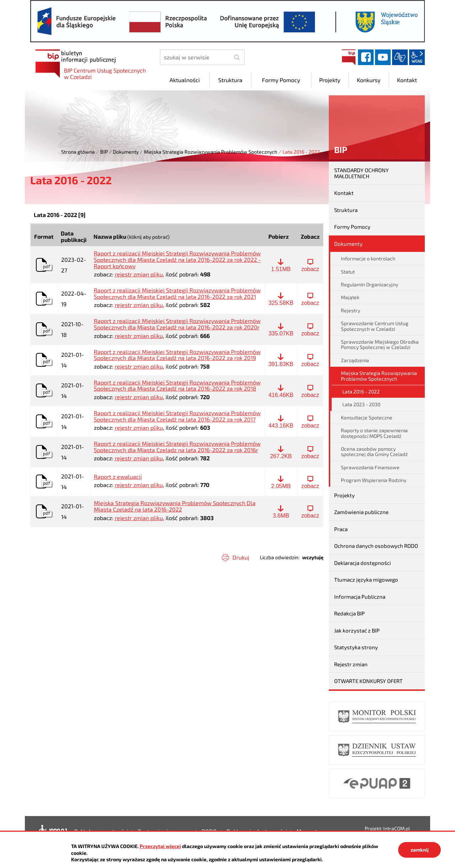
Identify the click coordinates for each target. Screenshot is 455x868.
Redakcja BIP (349, 613)
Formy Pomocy (352, 227)
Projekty (344, 495)
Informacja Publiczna (360, 597)
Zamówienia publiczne (361, 512)
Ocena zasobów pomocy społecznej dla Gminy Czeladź (374, 451)
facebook (366, 57)
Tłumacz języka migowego (366, 579)
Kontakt (344, 193)
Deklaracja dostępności (363, 563)
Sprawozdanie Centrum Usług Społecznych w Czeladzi (375, 326)
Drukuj (241, 557)
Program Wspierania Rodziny (374, 480)
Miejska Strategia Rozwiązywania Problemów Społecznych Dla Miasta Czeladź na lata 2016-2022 (175, 506)
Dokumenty (126, 152)
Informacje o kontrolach (368, 258)
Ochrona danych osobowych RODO (376, 546)
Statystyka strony (356, 647)
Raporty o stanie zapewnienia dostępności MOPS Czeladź (374, 433)
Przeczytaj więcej (160, 846)
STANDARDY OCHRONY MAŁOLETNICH (362, 173)
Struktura (346, 210)
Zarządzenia (355, 360)
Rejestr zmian (351, 664)
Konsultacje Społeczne (367, 417)
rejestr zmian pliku (139, 274)
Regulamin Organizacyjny (370, 284)
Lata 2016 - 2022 (361, 391)
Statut (348, 272)
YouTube (383, 57)
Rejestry (350, 310)
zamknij (420, 850)
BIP (349, 57)
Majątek (350, 297)
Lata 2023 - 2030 (361, 404)
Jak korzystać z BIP (357, 630)
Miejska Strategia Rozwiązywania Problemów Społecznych (211, 152)
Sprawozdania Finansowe (370, 467)
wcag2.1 (417, 57)
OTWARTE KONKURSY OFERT (368, 681)
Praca (341, 529)
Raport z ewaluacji (118, 477)
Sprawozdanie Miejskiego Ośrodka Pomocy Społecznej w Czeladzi (380, 344)
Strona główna (78, 152)
